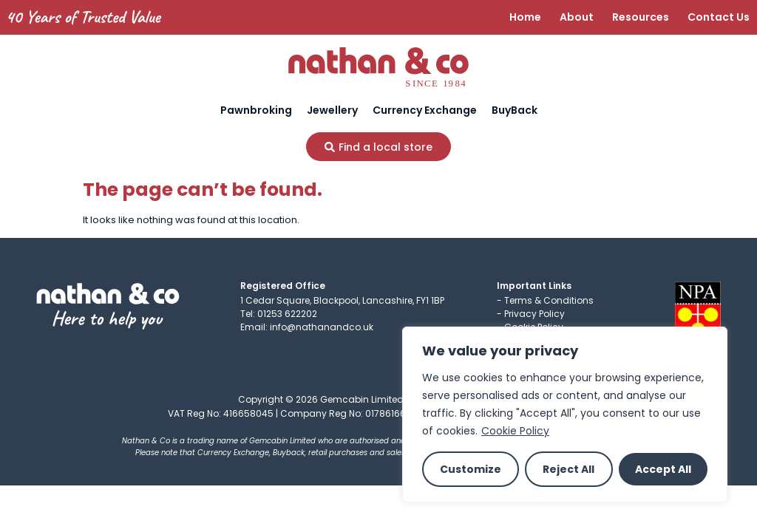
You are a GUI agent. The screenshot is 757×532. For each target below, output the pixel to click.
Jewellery (332, 110)
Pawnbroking (256, 110)
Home (525, 17)
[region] (565, 415)
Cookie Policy (515, 431)
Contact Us (719, 17)
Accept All (663, 469)
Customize (471, 469)
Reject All (568, 469)
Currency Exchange (425, 110)
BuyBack (515, 110)
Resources (641, 17)
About (577, 17)
